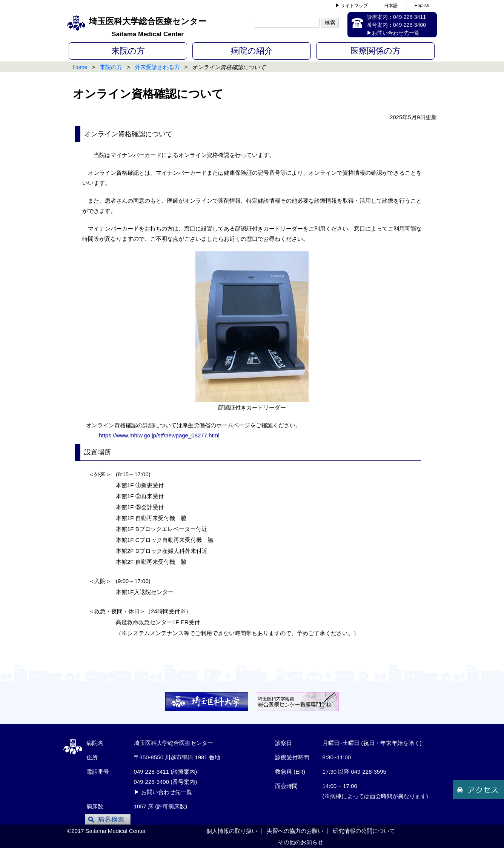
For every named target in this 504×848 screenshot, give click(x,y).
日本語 (391, 6)
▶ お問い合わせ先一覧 (163, 792)
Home (80, 67)
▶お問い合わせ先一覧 (393, 33)
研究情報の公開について (364, 831)
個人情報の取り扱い (232, 831)
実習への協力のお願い (295, 831)
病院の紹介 (252, 51)
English (422, 6)
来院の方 (128, 51)
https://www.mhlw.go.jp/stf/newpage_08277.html (158, 435)
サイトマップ (354, 6)
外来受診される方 (157, 67)
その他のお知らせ (301, 842)
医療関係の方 (376, 51)
